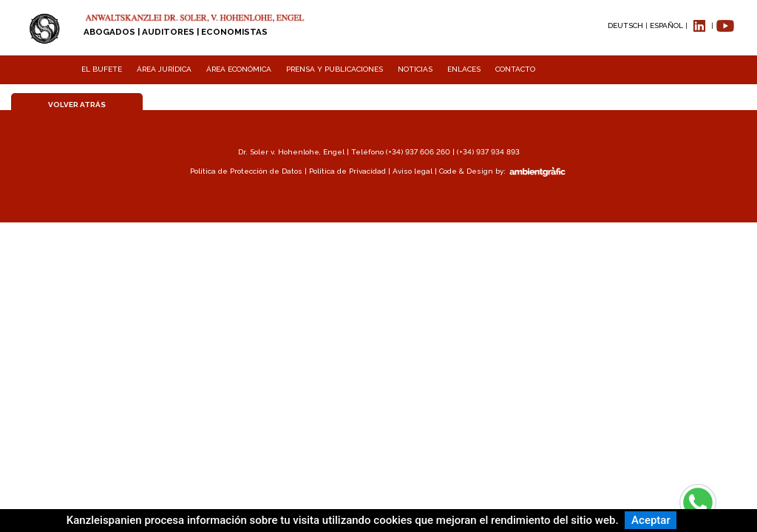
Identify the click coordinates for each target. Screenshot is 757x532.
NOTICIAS (415, 69)
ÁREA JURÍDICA (164, 69)
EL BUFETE (102, 69)
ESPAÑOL (666, 25)
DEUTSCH (625, 25)
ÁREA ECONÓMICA (239, 69)
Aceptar (651, 520)
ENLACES (464, 69)
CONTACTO (515, 69)
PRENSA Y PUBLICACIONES (335, 69)
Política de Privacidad (347, 171)
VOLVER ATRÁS (77, 105)
